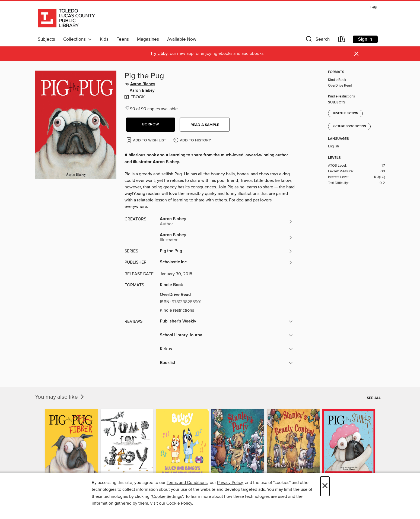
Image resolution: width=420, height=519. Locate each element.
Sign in (365, 39)
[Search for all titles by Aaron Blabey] (226, 221)
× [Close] (325, 486)
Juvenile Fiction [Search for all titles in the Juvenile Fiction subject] (345, 113)
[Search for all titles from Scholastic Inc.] (226, 262)
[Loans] (342, 40)
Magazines (148, 39)
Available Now (182, 39)
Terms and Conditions (187, 483)
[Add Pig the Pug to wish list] (147, 140)
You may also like (60, 397)
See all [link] (374, 398)
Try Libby (159, 54)
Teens (123, 39)
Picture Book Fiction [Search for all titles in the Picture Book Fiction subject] (349, 126)
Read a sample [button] (205, 125)
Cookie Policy (179, 503)
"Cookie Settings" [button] (167, 496)
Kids (104, 39)
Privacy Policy (230, 483)
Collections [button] (77, 39)
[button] (317, 40)
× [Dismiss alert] (356, 54)
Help (373, 7)
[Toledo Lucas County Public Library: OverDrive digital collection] (66, 19)
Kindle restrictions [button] (177, 310)
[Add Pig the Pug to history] (193, 140)
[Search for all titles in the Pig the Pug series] (226, 251)
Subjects (46, 39)
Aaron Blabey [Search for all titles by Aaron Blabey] (143, 84)
